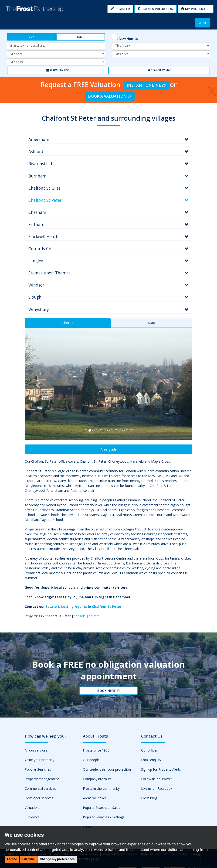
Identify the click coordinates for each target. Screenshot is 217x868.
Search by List (58, 70)
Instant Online (146, 84)
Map (151, 322)
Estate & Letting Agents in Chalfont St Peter (83, 606)
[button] (37, 383)
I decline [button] (29, 859)
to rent (95, 616)
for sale (80, 616)
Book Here (108, 692)
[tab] (108, 139)
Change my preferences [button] (57, 859)
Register (120, 9)
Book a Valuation (155, 9)
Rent (81, 37)
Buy (31, 37)
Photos (68, 322)
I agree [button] (12, 859)
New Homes (128, 39)
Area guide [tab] (109, 449)
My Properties (196, 9)
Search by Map (159, 70)
